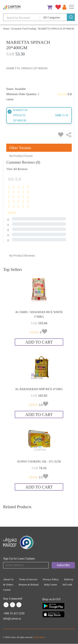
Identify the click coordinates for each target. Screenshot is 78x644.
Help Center (50, 585)
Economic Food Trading (24, 29)
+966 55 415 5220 (14, 613)
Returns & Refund (29, 585)
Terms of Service (28, 579)
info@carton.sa (12, 619)
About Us (8, 579)
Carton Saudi (39, 637)
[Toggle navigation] (72, 7)
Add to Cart (39, 342)
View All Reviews (17, 169)
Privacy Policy (51, 579)
